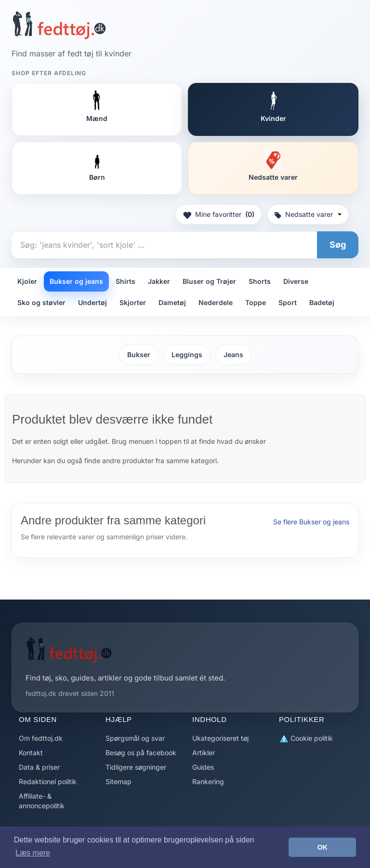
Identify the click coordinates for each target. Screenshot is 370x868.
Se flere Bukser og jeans (311, 522)
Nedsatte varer (308, 214)
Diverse (296, 281)
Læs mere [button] (33, 853)
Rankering (208, 781)
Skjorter (133, 302)
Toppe (256, 302)
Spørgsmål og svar (135, 738)
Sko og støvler (41, 302)
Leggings (187, 354)
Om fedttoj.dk (41, 738)
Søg (338, 245)
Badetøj (322, 302)
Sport (288, 302)
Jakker (159, 281)
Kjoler (27, 281)
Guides (203, 767)
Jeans (233, 354)
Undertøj (92, 302)
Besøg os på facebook (141, 753)
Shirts (126, 281)
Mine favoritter (218, 214)
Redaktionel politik (48, 781)
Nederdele (216, 302)
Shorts (260, 281)
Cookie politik (306, 739)
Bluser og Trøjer (209, 281)
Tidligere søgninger (136, 767)
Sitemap (119, 781)
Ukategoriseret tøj (220, 738)
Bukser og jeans (76, 281)
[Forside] (59, 25)
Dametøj (172, 302)
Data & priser (39, 767)
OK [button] (322, 847)
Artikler (204, 753)
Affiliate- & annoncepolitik (42, 801)
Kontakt (31, 753)
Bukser (139, 354)
